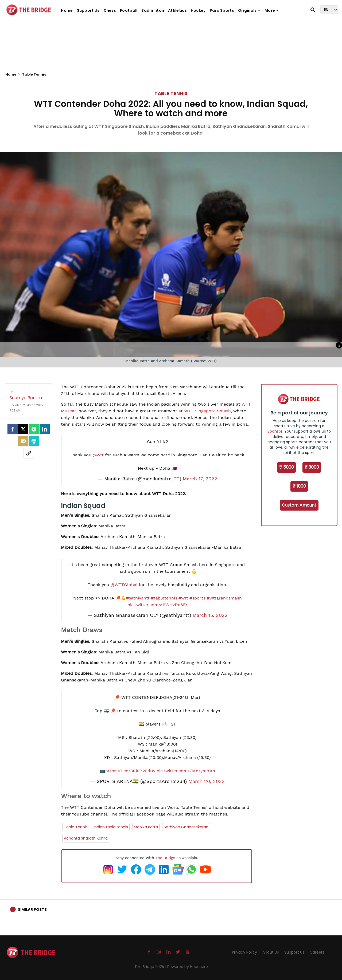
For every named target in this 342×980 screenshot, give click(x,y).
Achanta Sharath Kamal (86, 838)
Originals (249, 10)
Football (129, 10)
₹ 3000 (312, 467)
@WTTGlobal (124, 585)
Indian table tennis (111, 827)
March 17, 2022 (200, 479)
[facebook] (13, 429)
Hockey (198, 10)
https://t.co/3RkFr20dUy (130, 771)
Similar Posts (32, 910)
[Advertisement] (171, 51)
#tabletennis (164, 598)
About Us (271, 952)
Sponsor (275, 431)
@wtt (98, 455)
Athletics (177, 10)
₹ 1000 (299, 486)
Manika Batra (146, 827)
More (272, 10)
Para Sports (222, 10)
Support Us (88, 10)
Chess (110, 10)
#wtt (183, 598)
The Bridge (165, 858)
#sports (197, 598)
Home (67, 10)
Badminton (153, 10)
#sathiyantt (138, 598)
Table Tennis (171, 93)
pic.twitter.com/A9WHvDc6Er (158, 605)
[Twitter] (23, 429)
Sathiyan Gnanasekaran (186, 827)
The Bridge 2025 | (151, 967)
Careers (317, 952)
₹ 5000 (287, 467)
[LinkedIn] (45, 429)
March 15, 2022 (210, 615)
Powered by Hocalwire (188, 967)
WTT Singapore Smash (207, 411)
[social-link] (29, 453)
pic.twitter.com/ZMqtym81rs (186, 771)
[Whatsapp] (34, 429)
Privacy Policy (244, 952)
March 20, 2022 (207, 781)
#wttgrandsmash (224, 598)
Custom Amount (299, 505)
